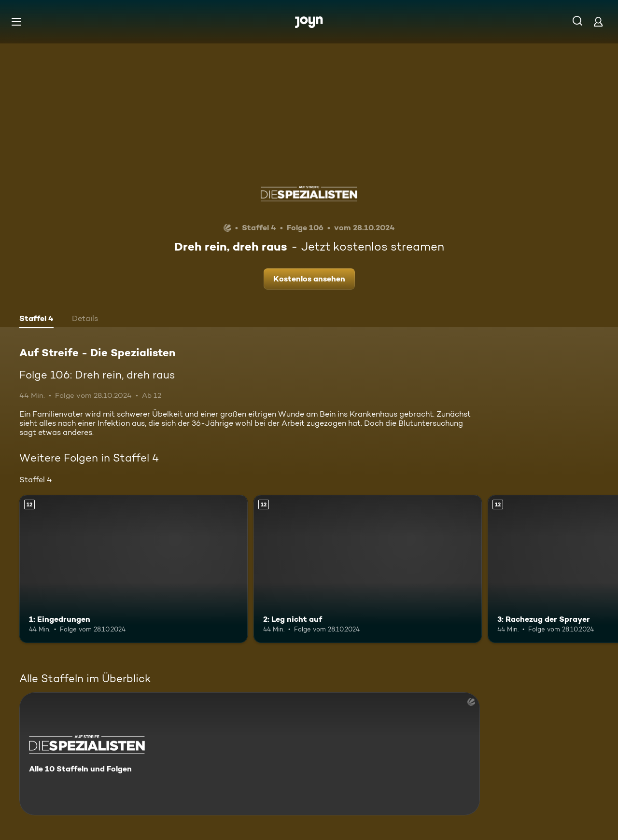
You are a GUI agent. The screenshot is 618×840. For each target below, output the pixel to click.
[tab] (36, 320)
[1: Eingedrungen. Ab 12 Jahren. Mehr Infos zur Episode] (133, 569)
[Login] (598, 21)
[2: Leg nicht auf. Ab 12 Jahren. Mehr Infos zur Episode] (368, 569)
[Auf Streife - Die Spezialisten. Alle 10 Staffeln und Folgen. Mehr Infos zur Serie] (250, 754)
